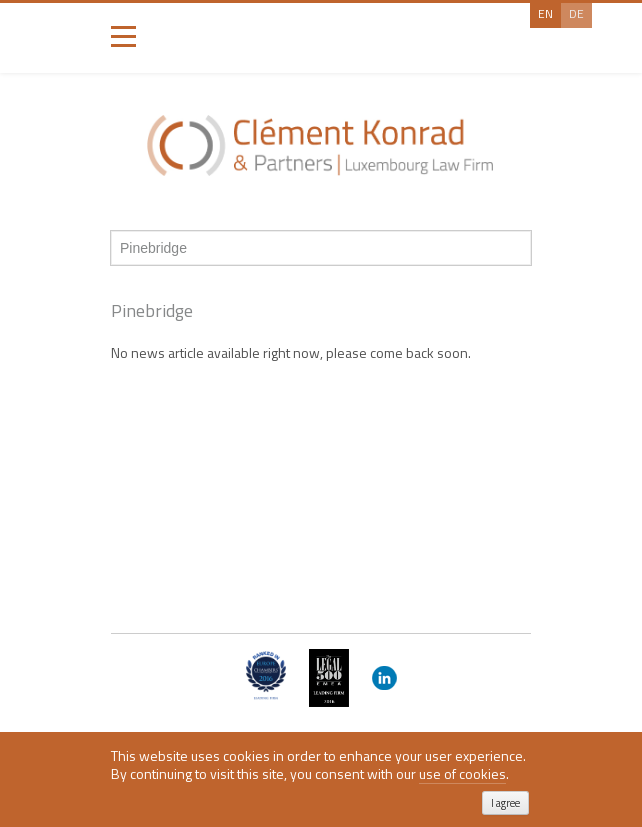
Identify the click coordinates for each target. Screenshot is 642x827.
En (545, 13)
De (576, 13)
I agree (505, 803)
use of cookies (462, 774)
